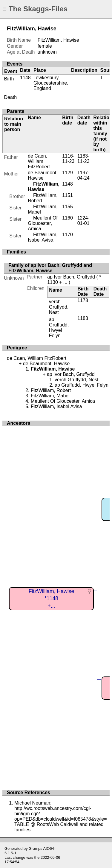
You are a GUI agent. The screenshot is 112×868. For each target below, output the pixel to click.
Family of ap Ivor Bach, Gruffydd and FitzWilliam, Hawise (50, 268)
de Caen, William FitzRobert (39, 161)
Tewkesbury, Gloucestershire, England (51, 83)
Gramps (36, 848)
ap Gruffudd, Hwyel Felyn (59, 328)
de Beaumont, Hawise (43, 175)
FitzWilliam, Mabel (50, 396)
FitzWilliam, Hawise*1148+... (52, 599)
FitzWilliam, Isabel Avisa (43, 237)
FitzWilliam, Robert (51, 390)
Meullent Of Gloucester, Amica (43, 223)
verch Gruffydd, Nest (59, 307)
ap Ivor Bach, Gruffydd (71, 277)
